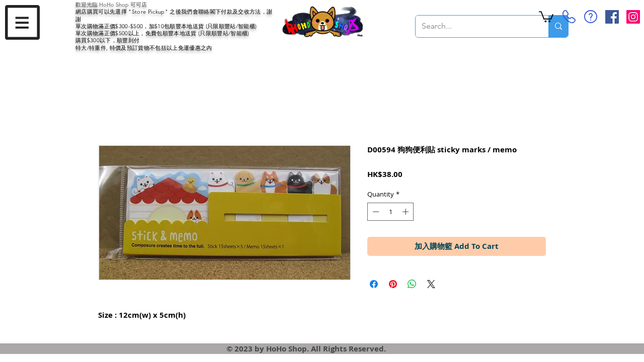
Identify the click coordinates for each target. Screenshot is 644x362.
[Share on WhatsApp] (412, 284)
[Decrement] (375, 212)
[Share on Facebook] (374, 284)
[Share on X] (431, 284)
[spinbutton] (391, 212)
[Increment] (407, 212)
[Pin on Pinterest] (393, 284)
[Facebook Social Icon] (612, 17)
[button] (22, 22)
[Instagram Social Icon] (633, 17)
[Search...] (474, 26)
